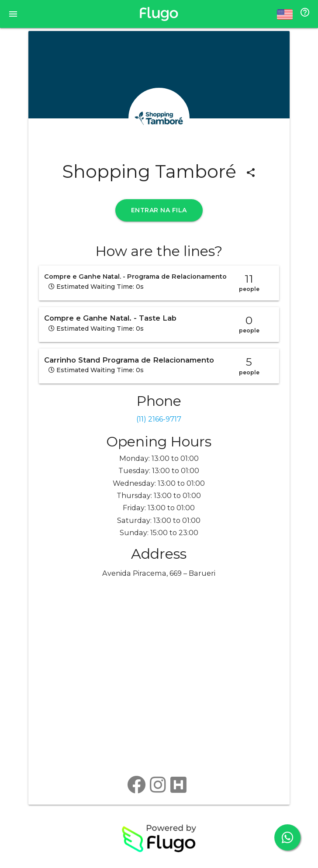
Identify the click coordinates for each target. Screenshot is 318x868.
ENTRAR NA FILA (159, 210)
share (251, 173)
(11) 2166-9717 (159, 419)
